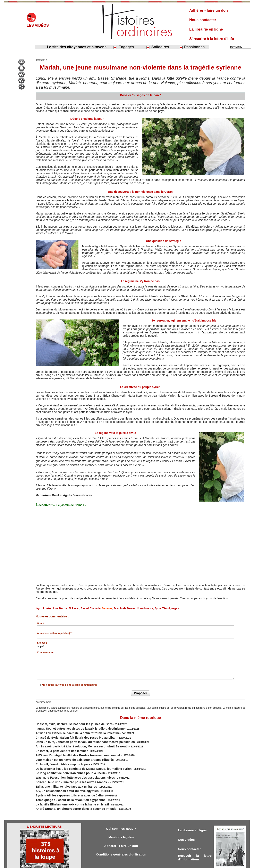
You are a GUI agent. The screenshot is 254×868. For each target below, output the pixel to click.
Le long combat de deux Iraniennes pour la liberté (65, 764)
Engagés (123, 47)
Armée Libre (49, 608)
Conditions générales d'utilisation (121, 840)
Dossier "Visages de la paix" (140, 95)
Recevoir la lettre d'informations (195, 843)
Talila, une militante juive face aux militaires (61, 775)
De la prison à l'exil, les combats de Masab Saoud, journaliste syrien (75, 760)
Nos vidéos (187, 824)
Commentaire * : (46, 652)
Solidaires (158, 47)
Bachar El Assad (66, 608)
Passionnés (192, 47)
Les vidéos (38, 25)
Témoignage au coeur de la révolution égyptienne (65, 786)
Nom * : (41, 623)
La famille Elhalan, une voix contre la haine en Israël (66, 790)
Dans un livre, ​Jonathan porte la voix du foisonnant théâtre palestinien (77, 738)
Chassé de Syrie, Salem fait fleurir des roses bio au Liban (69, 734)
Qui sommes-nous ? (121, 813)
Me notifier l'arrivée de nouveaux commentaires (70, 684)
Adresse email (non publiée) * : (55, 633)
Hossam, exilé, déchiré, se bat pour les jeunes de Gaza (67, 723)
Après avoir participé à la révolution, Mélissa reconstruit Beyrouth (74, 742)
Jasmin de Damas (114, 608)
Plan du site (123, 863)
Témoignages (155, 608)
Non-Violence (132, 608)
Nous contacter (203, 20)
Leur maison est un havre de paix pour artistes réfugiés (68, 753)
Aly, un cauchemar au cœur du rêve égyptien (62, 779)
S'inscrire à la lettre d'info (212, 39)
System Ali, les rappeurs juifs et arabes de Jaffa (63, 782)
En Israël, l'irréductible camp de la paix (59, 756)
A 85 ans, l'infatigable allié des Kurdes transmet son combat (71, 749)
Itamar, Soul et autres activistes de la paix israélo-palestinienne (73, 727)
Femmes (99, 608)
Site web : (43, 642)
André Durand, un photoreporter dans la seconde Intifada (69, 793)
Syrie (143, 608)
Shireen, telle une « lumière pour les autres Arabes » (66, 771)
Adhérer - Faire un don (121, 831)
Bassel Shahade (85, 608)
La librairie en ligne (206, 29)
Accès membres (106, 863)
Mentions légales (121, 822)
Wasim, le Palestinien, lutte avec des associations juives (69, 768)
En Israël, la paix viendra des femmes (57, 745)
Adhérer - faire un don (209, 10)
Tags (134, 863)
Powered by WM (148, 863)
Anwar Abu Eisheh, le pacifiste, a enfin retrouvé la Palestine (70, 731)
